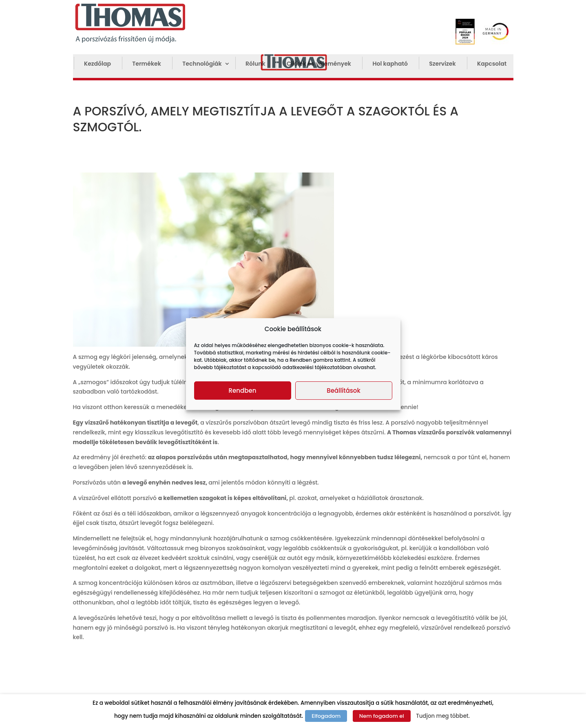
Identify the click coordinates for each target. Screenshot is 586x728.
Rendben (243, 391)
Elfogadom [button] (326, 716)
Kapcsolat (492, 64)
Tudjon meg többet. (443, 716)
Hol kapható (390, 64)
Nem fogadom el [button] (382, 716)
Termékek (147, 64)
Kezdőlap (97, 64)
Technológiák (202, 64)
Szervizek (442, 64)
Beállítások (343, 391)
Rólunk (255, 64)
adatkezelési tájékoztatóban (317, 367)
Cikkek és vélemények (319, 64)
